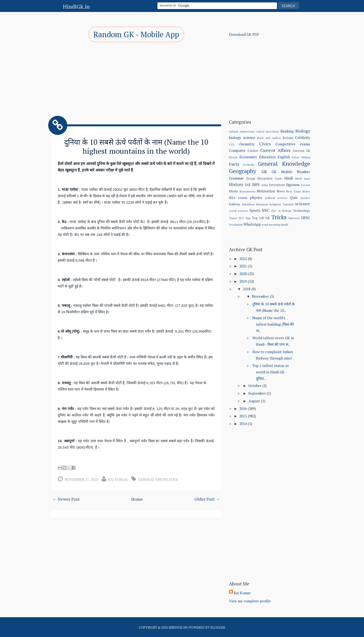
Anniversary (247, 131)
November (261, 296)
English (284, 157)
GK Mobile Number (291, 172)
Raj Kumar (118, 479)
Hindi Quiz (303, 178)
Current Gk (301, 151)
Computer (237, 150)
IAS (248, 185)
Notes (306, 191)
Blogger (218, 627)
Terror (233, 218)
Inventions (277, 185)
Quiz (294, 197)
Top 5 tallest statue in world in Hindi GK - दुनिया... (270, 372)
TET (241, 218)
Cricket (253, 151)
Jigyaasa (293, 185)
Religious (275, 204)
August (255, 401)
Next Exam (294, 191)
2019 (244, 281)
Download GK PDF (244, 34)
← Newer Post (66, 499)
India (265, 185)
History (236, 184)
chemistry (247, 144)
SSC (266, 210)
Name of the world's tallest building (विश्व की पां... (273, 324)
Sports (255, 210)
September (257, 393)
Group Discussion (259, 178)
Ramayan (262, 204)
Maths (234, 191)
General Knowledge (158, 479)
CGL (232, 144)
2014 (244, 424)
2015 (244, 416)
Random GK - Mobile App (136, 34)
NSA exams (238, 198)
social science (238, 211)
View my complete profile (250, 601)
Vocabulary (236, 225)
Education (267, 157)
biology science (242, 138)
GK (264, 171)
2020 (244, 274)
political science (276, 198)
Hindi (289, 178)
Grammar (236, 178)
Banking (287, 131)
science (303, 204)
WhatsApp (252, 224)
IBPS (256, 185)
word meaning (271, 225)
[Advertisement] (136, 79)
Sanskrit (288, 204)
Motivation (266, 191)
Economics (248, 157)
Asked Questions (268, 131)
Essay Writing (301, 157)
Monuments (248, 191)
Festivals (249, 165)
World (284, 225)
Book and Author (269, 138)
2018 (247, 289)
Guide (278, 178)
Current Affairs (275, 150)
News (281, 191)
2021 (244, 266)
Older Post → (207, 499)
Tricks (279, 217)
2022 (244, 259)
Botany (288, 138)
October (255, 386)
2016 (244, 409)
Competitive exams (293, 144)
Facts (234, 164)
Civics (265, 144)
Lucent (306, 185)
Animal (234, 131)
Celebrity (303, 138)
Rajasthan (248, 204)
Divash (233, 157)
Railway (235, 204)
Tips (248, 218)
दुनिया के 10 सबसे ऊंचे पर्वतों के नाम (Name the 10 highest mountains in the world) (136, 146)
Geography (243, 171)
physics (256, 197)
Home (137, 499)
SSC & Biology (281, 211)
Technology (302, 211)
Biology (303, 131)
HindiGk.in (76, 7)
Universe (294, 218)
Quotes (305, 198)
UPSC (306, 218)
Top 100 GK (261, 218)
